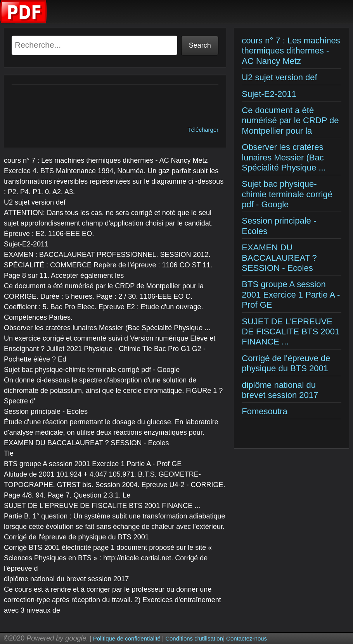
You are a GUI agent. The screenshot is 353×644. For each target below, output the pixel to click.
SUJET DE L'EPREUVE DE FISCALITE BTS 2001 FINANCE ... (291, 332)
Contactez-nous (247, 638)
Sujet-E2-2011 (269, 94)
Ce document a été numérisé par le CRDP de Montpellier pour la (290, 121)
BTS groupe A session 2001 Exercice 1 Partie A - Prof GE (291, 294)
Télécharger (203, 130)
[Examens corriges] (24, 22)
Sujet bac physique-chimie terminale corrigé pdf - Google (287, 194)
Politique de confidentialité (127, 638)
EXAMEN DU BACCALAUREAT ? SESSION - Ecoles (279, 258)
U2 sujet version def (279, 77)
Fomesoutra (264, 411)
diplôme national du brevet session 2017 (280, 390)
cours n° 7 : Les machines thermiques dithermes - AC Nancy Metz (291, 51)
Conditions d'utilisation (194, 638)
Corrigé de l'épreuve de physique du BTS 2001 (286, 363)
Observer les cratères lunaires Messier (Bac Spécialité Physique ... (284, 157)
